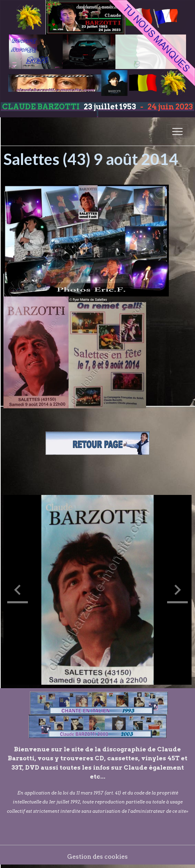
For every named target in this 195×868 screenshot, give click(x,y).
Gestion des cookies (97, 856)
